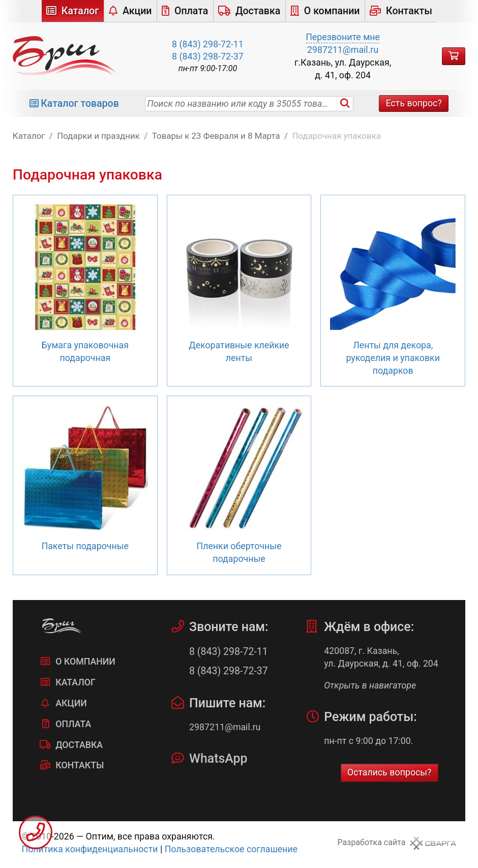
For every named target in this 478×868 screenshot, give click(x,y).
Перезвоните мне (343, 37)
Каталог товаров (80, 103)
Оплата (191, 11)
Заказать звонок (36, 832)
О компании (332, 11)
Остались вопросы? (390, 772)
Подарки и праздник (98, 136)
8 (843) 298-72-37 (208, 56)
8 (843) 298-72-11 (208, 44)
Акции (137, 11)
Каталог (80, 11)
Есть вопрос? (414, 103)
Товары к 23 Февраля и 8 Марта (216, 136)
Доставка (258, 11)
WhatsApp (218, 758)
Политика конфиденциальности (90, 849)
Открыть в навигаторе (370, 685)
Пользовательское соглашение (231, 849)
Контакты (409, 11)
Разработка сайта (372, 842)
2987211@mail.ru (343, 50)
